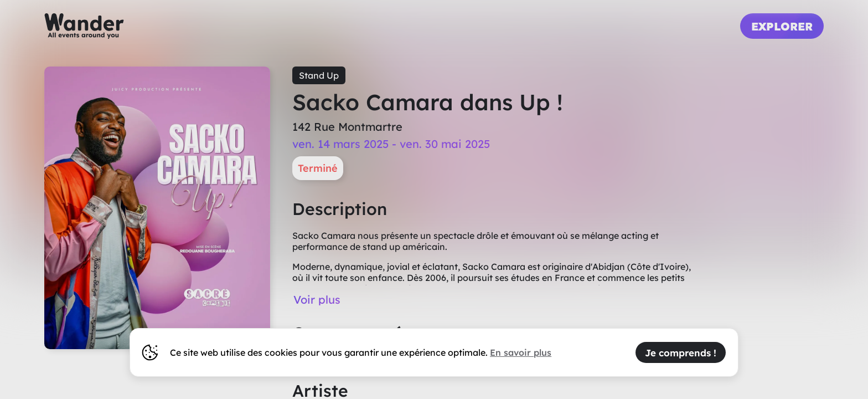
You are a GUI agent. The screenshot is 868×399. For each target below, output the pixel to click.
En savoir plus (521, 352)
